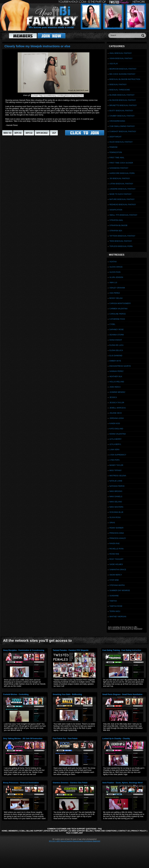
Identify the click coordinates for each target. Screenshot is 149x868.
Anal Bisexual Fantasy (121, 53)
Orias (112, 523)
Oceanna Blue (116, 512)
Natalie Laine (116, 481)
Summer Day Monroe (120, 590)
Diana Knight (116, 340)
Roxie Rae (114, 554)
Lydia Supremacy (118, 455)
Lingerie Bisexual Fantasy (122, 189)
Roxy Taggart (116, 559)
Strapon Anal (116, 220)
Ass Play (114, 64)
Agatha (113, 262)
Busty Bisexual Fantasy (121, 111)
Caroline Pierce (118, 314)
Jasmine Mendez (117, 392)
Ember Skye (115, 361)
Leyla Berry (115, 439)
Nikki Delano (116, 502)
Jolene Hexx (116, 413)
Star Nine (114, 580)
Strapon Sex (116, 231)
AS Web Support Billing (81, 831)
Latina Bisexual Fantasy (121, 184)
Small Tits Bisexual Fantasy (123, 215)
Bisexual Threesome (120, 90)
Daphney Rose (116, 330)
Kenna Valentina (118, 434)
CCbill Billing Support (31, 831)
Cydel (112, 324)
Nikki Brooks (116, 491)
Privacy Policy (139, 831)
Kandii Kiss (115, 423)
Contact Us (124, 831)
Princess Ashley (118, 538)
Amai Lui (113, 283)
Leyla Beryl (115, 444)
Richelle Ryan (116, 549)
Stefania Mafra (117, 585)
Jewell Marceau (118, 408)
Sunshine (114, 596)
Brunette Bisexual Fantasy (123, 105)
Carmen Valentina (118, 309)
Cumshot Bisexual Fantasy (123, 132)
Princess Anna (117, 533)
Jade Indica (115, 387)
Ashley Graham (117, 288)
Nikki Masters (116, 507)
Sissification (116, 210)
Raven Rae (114, 544)
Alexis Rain (115, 272)
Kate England (116, 429)
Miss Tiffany (116, 470)
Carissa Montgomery (120, 303)
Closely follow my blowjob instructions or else (37, 46)
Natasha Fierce (117, 486)
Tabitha (113, 601)
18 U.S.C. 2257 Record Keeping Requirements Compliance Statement (74, 841)
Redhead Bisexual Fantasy (123, 205)
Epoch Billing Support (56, 831)
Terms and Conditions (106, 831)
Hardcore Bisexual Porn (122, 173)
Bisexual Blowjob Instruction (125, 79)
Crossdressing (117, 121)
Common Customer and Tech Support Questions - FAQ (74, 829)
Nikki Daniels (116, 497)
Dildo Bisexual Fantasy (121, 142)
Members (13, 831)
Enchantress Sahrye (120, 366)
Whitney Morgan (118, 617)
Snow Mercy (116, 575)
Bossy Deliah (116, 298)
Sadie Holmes (116, 564)
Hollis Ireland (117, 382)
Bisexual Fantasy (118, 85)
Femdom (113, 147)
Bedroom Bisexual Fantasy (123, 69)
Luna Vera (114, 450)
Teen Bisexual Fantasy (121, 241)
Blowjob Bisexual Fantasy (123, 100)
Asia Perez (115, 293)
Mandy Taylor (116, 465)
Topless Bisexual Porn (121, 246)
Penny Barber (116, 528)
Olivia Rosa (115, 517)
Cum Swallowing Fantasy (122, 126)
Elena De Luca (116, 345)
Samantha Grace (118, 570)
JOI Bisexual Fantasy (120, 178)
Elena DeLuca (116, 350)
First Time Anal (117, 158)
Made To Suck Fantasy (120, 194)
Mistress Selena (118, 476)
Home (4, 831)
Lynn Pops (114, 460)
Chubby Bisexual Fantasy (122, 116)
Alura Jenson (116, 277)
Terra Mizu (115, 611)
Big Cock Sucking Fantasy (122, 74)
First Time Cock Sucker (121, 163)
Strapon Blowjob (118, 225)
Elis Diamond (116, 356)
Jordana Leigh (117, 418)
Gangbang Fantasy (119, 168)
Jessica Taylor (117, 403)
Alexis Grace (116, 267)
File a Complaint (75, 833)
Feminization (116, 152)
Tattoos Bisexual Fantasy (122, 236)
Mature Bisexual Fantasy (122, 199)
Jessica (113, 397)
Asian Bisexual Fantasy (121, 58)
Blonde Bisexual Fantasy (122, 95)
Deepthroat (115, 137)
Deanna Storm (117, 335)
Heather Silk (116, 377)
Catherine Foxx (117, 319)
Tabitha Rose (116, 606)
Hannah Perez (116, 371)
